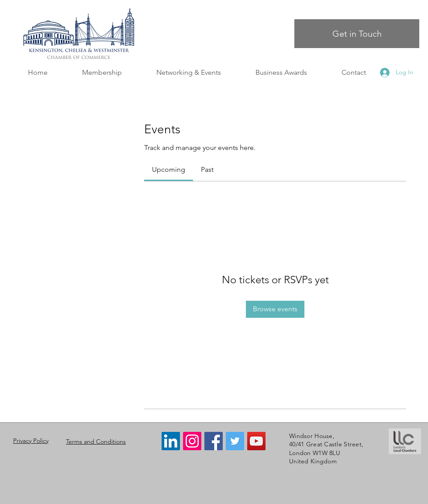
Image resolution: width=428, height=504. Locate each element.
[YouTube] (256, 441)
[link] (169, 169)
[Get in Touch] (357, 34)
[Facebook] (214, 441)
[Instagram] (192, 441)
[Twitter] (235, 441)
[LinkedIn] (171, 441)
